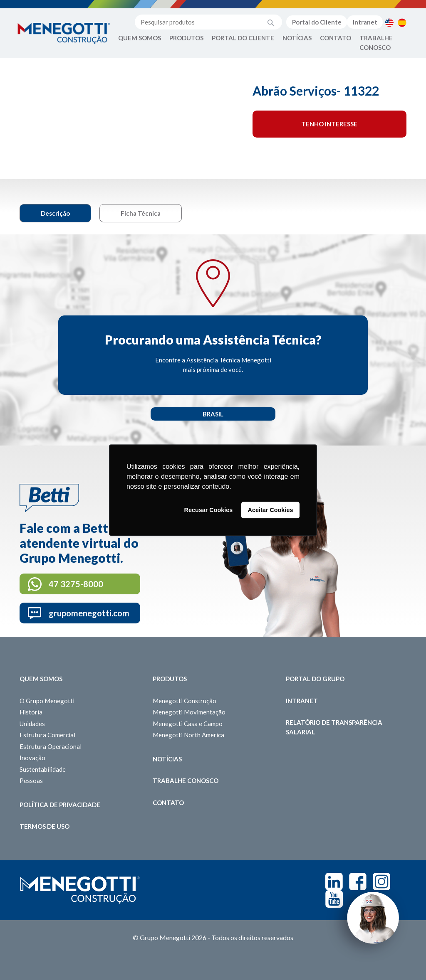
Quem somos (41, 679)
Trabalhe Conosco (376, 43)
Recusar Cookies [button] (209, 510)
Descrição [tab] (55, 213)
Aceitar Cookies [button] (271, 510)
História (31, 712)
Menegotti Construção (185, 701)
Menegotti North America (188, 735)
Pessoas (31, 781)
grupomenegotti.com (89, 613)
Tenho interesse (329, 124)
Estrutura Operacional (51, 746)
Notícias (297, 38)
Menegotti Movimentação (189, 712)
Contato (336, 38)
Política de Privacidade (60, 805)
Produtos (186, 38)
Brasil (213, 414)
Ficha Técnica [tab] (141, 213)
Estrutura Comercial (47, 735)
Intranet (365, 22)
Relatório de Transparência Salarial (334, 727)
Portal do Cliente (317, 22)
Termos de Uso (45, 826)
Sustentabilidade (43, 769)
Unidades (32, 724)
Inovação (32, 758)
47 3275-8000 (76, 584)
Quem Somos (140, 38)
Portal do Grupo (315, 679)
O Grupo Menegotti (47, 701)
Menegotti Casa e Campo (188, 724)
